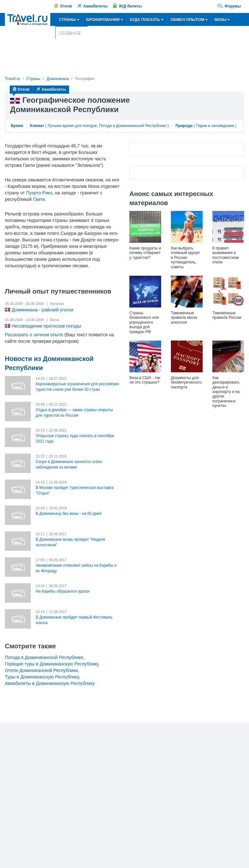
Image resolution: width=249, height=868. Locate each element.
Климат (37, 126)
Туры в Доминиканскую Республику (42, 677)
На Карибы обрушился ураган (63, 591)
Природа (184, 126)
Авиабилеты (95, 6)
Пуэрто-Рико (39, 193)
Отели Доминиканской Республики (41, 670)
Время (17, 126)
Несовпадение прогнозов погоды (46, 326)
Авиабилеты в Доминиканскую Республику (50, 683)
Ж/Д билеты (130, 6)
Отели (66, 6)
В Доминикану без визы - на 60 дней (69, 514)
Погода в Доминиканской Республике (133, 126)
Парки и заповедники (215, 126)
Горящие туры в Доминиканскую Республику (52, 664)
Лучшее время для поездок (72, 126)
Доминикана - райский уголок (42, 310)
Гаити (39, 199)
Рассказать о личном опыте (34, 335)
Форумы (233, 6)
